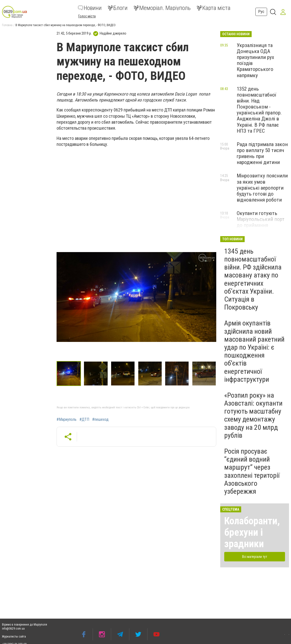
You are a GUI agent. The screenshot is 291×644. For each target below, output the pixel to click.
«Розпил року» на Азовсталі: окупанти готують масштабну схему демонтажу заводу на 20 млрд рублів (253, 415)
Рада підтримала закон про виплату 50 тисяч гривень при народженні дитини (262, 153)
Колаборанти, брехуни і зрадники (252, 532)
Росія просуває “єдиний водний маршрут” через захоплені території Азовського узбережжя (252, 471)
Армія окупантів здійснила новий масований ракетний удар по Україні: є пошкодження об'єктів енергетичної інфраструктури (254, 351)
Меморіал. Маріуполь (162, 8)
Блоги (118, 8)
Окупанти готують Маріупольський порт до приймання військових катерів (261, 222)
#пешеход (100, 420)
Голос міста (87, 16)
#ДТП (84, 420)
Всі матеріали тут (255, 557)
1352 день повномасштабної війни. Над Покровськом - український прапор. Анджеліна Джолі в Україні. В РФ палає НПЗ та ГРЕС (259, 110)
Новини (90, 8)
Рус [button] (261, 12)
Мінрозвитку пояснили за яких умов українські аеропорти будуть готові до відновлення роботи (262, 188)
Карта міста (214, 8)
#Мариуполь (67, 420)
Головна (7, 25)
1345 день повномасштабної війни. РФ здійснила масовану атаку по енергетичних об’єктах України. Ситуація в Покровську (253, 279)
